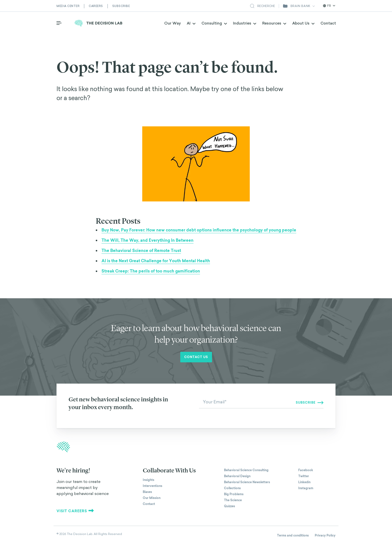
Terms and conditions (293, 535)
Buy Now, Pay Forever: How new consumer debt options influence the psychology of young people (199, 230)
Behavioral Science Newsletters (247, 482)
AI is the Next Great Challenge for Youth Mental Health (156, 261)
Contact (328, 23)
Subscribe (121, 6)
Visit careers (75, 511)
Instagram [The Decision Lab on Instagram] (306, 488)
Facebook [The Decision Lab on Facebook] (306, 470)
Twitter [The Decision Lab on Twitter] (304, 476)
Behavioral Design (237, 476)
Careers (96, 6)
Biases (147, 492)
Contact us (196, 357)
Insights (148, 480)
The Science (233, 500)
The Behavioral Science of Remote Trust (141, 251)
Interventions (152, 486)
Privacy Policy (325, 535)
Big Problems (234, 494)
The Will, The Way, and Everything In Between (147, 240)
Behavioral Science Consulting (246, 470)
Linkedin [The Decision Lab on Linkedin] (304, 482)
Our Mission (152, 498)
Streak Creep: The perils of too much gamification (151, 271)
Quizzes (229, 506)
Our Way (172, 23)
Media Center (68, 6)
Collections (232, 488)
